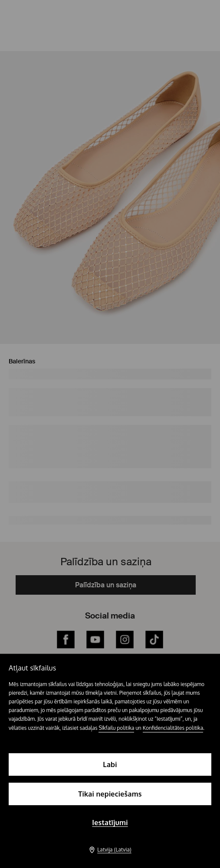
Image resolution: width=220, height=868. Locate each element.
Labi (110, 764)
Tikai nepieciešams (110, 794)
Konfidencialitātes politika (173, 728)
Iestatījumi (110, 823)
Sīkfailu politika (116, 728)
